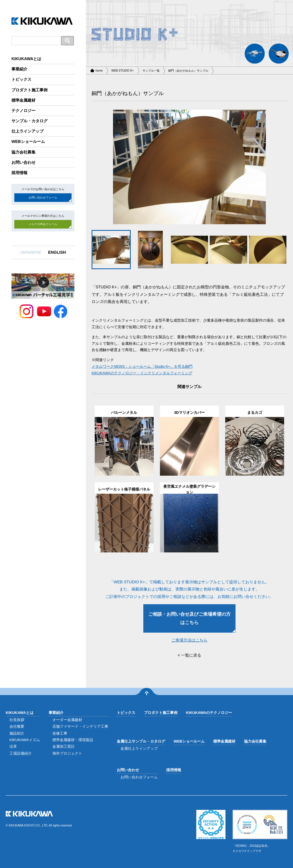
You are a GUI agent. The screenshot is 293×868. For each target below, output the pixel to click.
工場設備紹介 (21, 753)
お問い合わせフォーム (43, 197)
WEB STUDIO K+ (123, 71)
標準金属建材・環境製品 (73, 740)
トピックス (21, 79)
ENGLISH (57, 252)
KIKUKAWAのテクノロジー (209, 713)
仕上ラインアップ (27, 131)
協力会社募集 (23, 152)
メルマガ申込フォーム (43, 224)
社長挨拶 (17, 720)
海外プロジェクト (67, 753)
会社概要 (17, 726)
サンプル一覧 (151, 71)
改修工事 (60, 733)
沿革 (13, 746)
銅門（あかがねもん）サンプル (188, 71)
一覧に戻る (191, 655)
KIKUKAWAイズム (25, 740)
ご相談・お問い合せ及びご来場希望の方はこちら (189, 618)
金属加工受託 (64, 746)
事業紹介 (19, 69)
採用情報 (19, 173)
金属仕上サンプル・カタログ (141, 741)
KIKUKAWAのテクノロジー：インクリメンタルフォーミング (142, 373)
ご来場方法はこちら (189, 640)
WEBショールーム (28, 141)
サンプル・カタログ (29, 121)
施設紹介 (17, 733)
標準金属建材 (23, 100)
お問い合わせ (23, 162)
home (99, 71)
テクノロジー (23, 111)
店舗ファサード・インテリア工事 (80, 726)
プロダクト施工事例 (29, 90)
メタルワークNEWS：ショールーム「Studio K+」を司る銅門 (142, 367)
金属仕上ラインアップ (139, 748)
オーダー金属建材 (67, 720)
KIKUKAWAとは (26, 59)
